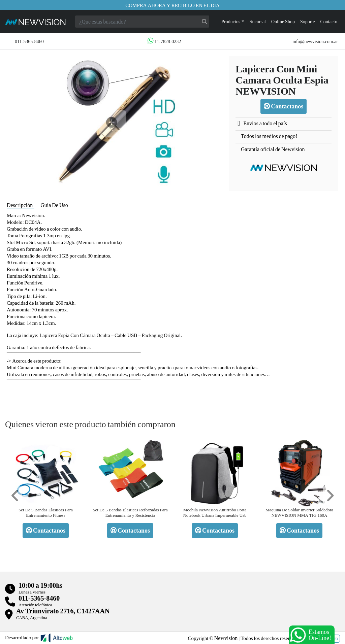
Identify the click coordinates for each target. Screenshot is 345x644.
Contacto (329, 21)
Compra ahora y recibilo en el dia (172, 5)
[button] (15, 496)
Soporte (308, 21)
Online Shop (283, 21)
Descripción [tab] (20, 205)
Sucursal (258, 21)
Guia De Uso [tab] (54, 205)
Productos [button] (231, 21)
